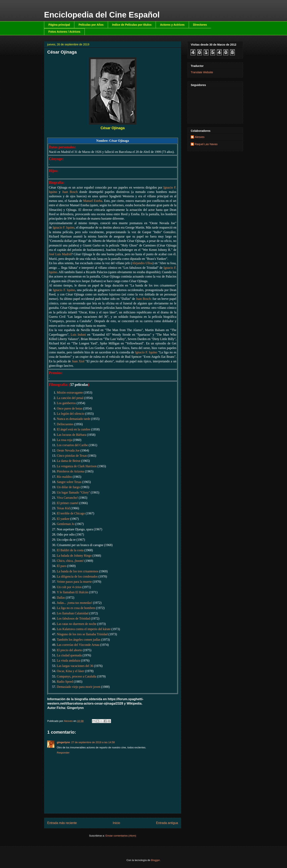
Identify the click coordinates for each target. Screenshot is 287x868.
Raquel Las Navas (206, 144)
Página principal (59, 25)
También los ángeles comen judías (79, 640)
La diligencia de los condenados (77, 576)
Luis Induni (78, 335)
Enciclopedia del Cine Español (102, 15)
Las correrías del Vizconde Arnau (78, 645)
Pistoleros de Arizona (70, 471)
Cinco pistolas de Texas (72, 456)
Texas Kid (63, 508)
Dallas (61, 598)
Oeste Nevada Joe (68, 450)
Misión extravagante (70, 392)
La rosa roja (64, 440)
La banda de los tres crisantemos (78, 571)
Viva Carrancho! (67, 498)
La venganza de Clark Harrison (77, 466)
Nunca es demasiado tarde (73, 419)
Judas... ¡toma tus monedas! (75, 603)
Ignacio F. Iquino (64, 227)
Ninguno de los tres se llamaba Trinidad (82, 634)
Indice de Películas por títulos (132, 25)
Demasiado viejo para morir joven (79, 687)
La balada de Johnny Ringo (74, 556)
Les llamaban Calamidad (73, 613)
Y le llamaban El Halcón (73, 592)
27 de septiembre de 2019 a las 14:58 (93, 742)
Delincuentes (65, 424)
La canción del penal (70, 398)
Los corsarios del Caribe (72, 445)
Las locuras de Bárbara (71, 435)
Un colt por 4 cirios (69, 587)
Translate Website (202, 72)
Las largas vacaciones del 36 (75, 666)
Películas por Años (91, 25)
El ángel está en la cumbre (74, 429)
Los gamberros (66, 403)
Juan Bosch (70, 192)
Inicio (116, 823)
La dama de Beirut (69, 461)
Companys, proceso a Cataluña (77, 676)
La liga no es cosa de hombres (76, 608)
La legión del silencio (71, 414)
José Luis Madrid (60, 254)
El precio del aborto (69, 650)
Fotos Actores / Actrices (64, 32)
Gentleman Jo (66, 524)
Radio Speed (65, 682)
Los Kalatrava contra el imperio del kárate (84, 629)
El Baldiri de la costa (70, 550)
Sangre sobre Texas (69, 482)
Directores (200, 25)
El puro (62, 566)
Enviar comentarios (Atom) (121, 836)
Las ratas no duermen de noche (77, 624)
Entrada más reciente (62, 823)
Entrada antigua (167, 823)
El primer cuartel (68, 503)
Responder (63, 753)
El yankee (63, 519)
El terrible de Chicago (71, 513)
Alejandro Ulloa (142, 263)
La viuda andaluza (68, 660)
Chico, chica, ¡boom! (70, 561)
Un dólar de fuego (68, 487)
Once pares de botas (70, 408)
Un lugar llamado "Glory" (73, 492)
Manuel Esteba (93, 201)
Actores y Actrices (172, 25)
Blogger (155, 860)
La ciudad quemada (69, 655)
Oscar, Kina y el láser (71, 671)
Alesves (200, 137)
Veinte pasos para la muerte (74, 582)
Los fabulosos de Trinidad (73, 618)
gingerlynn (63, 742)
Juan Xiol (78, 361)
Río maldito (64, 477)
